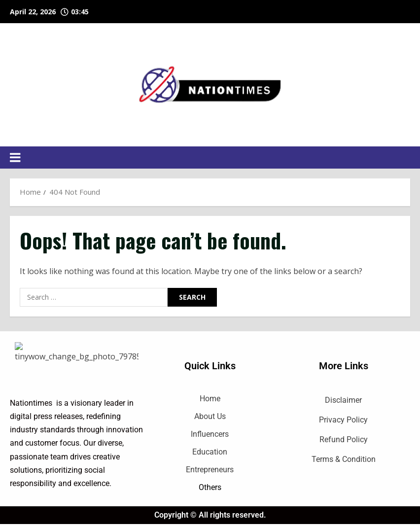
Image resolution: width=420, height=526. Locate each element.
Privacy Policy (343, 420)
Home (210, 399)
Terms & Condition (344, 459)
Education (210, 452)
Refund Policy (344, 439)
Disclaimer (343, 400)
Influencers (210, 434)
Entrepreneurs (210, 470)
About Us (210, 416)
